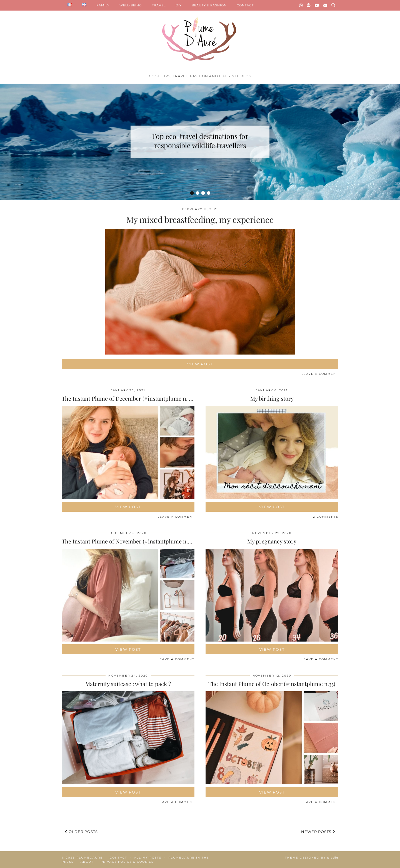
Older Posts (81, 832)
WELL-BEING (131, 5)
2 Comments (326, 517)
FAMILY (103, 5)
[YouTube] (317, 5)
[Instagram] (301, 5)
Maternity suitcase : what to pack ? (128, 684)
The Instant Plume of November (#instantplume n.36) (128, 541)
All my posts (148, 858)
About (87, 862)
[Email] (325, 5)
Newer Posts (318, 832)
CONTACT (245, 5)
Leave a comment (320, 374)
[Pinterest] (309, 5)
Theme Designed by (312, 858)
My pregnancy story (272, 541)
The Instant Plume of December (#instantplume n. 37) (128, 398)
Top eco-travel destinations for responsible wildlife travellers (200, 141)
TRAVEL (159, 5)
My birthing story (272, 398)
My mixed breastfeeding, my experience (200, 220)
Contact (118, 858)
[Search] (333, 5)
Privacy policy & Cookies (127, 862)
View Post (200, 364)
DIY (179, 5)
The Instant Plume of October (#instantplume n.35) (272, 684)
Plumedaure (90, 858)
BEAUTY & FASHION (209, 5)
